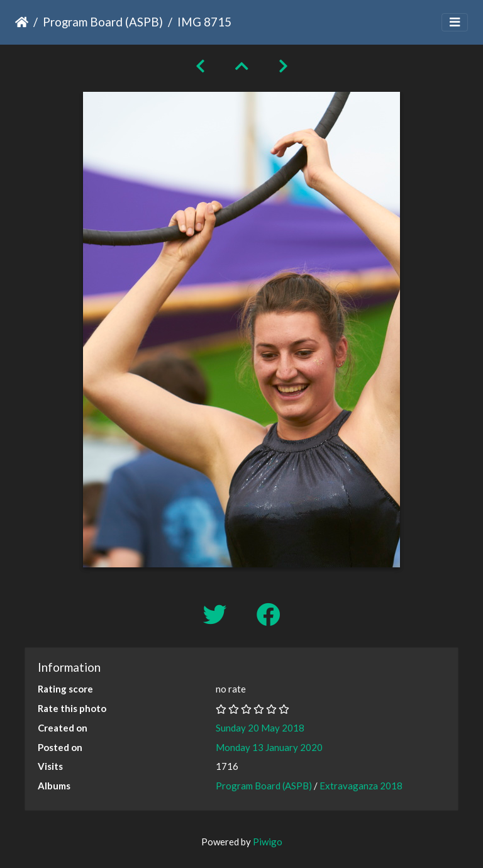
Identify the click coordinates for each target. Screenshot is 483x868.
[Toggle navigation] (455, 22)
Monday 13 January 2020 (269, 747)
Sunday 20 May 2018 (260, 728)
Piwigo (268, 842)
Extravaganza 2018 (361, 786)
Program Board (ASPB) (103, 22)
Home (22, 22)
